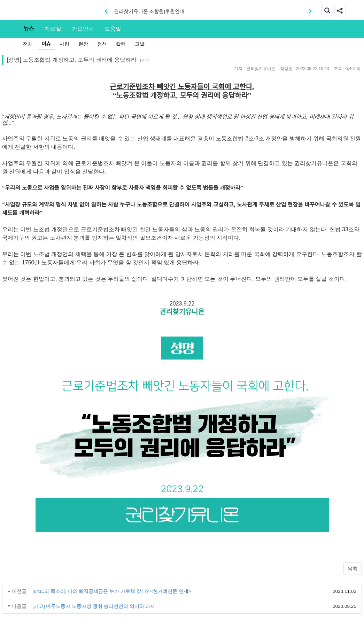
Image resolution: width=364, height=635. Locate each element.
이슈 (46, 44)
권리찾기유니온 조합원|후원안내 (149, 11)
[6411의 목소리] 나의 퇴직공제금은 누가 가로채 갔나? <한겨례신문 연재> (112, 591)
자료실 (53, 29)
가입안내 (83, 29)
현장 (83, 44)
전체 (28, 44)
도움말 (113, 29)
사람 (64, 44)
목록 (353, 568)
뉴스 (29, 29)
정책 (102, 44)
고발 (140, 44)
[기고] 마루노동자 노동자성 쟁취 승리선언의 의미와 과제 (94, 606)
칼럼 (121, 44)
